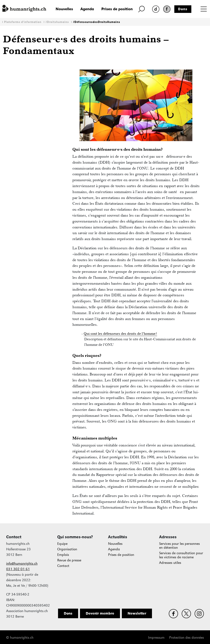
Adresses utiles (170, 563)
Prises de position (117, 9)
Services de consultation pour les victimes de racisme (181, 555)
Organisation (67, 549)
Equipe (62, 544)
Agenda (87, 9)
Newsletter (137, 613)
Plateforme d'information (23, 22)
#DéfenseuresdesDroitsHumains (97, 22)
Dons (183, 9)
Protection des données (187, 638)
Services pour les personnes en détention (179, 546)
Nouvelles (64, 9)
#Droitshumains (57, 22)
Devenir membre (100, 613)
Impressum (156, 638)
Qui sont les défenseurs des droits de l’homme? (120, 334)
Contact (63, 566)
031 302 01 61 (18, 569)
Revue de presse (69, 560)
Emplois (63, 555)
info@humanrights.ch (22, 564)
